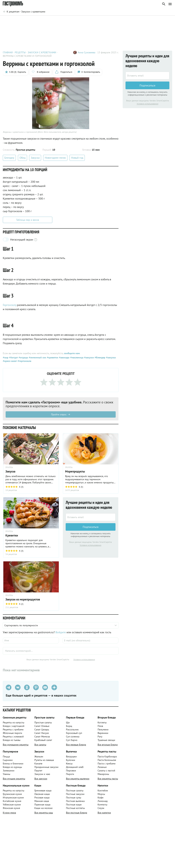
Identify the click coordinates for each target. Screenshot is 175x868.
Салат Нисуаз (42, 733)
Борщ (69, 726)
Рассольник (72, 729)
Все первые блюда (76, 745)
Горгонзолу (10, 305)
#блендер (100, 357)
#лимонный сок (37, 357)
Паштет (38, 771)
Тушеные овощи (106, 740)
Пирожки (71, 771)
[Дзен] (54, 687)
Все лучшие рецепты (14, 779)
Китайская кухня (12, 801)
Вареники (103, 733)
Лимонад (103, 801)
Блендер (9, 158)
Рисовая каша (42, 798)
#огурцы (23, 357)
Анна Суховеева (87, 52)
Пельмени (103, 729)
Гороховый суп (74, 733)
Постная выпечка (75, 801)
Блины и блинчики (13, 764)
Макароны (103, 774)
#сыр (6, 357)
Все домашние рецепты (16, 745)
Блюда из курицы (12, 767)
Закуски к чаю (42, 774)
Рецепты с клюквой (13, 737)
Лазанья (102, 767)
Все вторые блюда (108, 745)
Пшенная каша (42, 805)
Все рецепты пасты (108, 779)
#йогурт (13, 357)
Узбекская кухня (12, 805)
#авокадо (64, 357)
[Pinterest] (36, 687)
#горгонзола (24, 361)
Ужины (6, 774)
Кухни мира (9, 813)
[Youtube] (45, 687)
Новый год (77, 158)
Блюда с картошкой (14, 726)
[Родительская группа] (24, 12)
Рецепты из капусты (14, 722)
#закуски (89, 357)
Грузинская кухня (12, 794)
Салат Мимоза (42, 737)
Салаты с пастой (106, 771)
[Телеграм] (9, 687)
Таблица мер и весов (28, 220)
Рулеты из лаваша (44, 760)
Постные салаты (75, 791)
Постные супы (74, 798)
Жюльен (39, 756)
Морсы (101, 794)
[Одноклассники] (27, 687)
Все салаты (40, 745)
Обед (22, 158)
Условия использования (90, 545)
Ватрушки (71, 756)
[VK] (18, 687)
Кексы (69, 764)
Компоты (102, 805)
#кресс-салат (10, 361)
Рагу (100, 737)
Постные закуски (75, 794)
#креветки (52, 357)
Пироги (70, 774)
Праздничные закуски (46, 767)
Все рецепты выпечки (78, 779)
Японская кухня (11, 808)
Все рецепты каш (44, 813)
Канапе (38, 764)
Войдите (61, 632)
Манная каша (42, 801)
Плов (100, 726)
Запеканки (9, 771)
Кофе (100, 798)
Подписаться (90, 527)
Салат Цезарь (42, 729)
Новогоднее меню (55, 158)
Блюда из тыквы (12, 740)
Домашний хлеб (75, 767)
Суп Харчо (72, 740)
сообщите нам (72, 353)
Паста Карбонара (107, 756)
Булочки (71, 760)
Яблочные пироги (12, 733)
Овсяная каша (42, 794)
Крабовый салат (43, 740)
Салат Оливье (42, 726)
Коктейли (103, 791)
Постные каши (74, 805)
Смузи (101, 808)
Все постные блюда (77, 813)
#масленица (76, 357)
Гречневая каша (43, 791)
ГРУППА (9, 467)
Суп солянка (73, 737)
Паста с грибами (107, 764)
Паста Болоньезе (107, 760)
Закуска (35, 158)
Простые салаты (43, 722)
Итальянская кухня (13, 798)
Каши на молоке (43, 808)
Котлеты (102, 722)
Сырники (8, 760)
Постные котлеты (75, 808)
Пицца (6, 756)
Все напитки (104, 813)
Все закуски (41, 779)
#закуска (110, 357)
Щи (68, 722)
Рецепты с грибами (13, 729)
